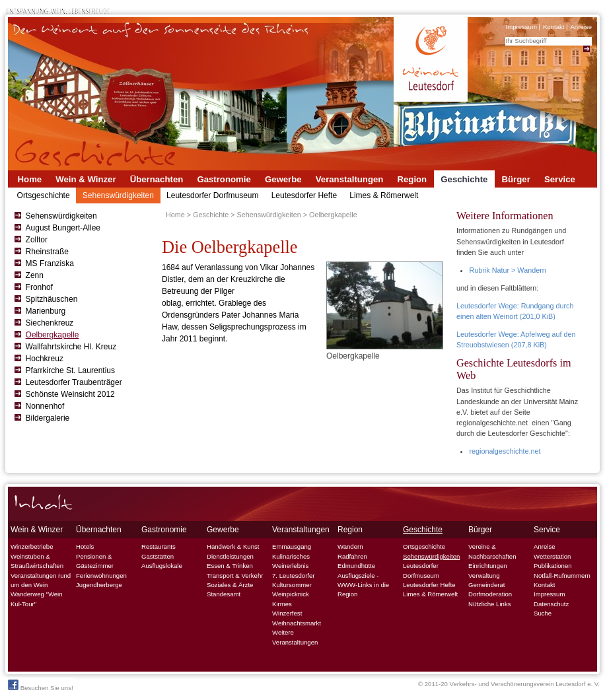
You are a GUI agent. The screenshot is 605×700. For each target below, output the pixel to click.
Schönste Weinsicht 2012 (70, 394)
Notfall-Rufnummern (562, 576)
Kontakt (554, 27)
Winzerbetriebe (32, 546)
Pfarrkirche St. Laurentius (70, 370)
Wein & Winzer (86, 179)
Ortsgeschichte (44, 195)
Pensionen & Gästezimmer (95, 561)
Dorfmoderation (490, 594)
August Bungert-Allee (63, 228)
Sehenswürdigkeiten (118, 195)
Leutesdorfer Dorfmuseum (212, 195)
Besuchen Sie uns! (41, 685)
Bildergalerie (48, 418)
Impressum (521, 27)
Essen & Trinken (230, 566)
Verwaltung (484, 576)
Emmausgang (292, 546)
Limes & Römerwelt (384, 195)
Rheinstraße (47, 252)
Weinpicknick (291, 594)
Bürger (516, 179)
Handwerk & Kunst (233, 546)
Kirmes (282, 604)
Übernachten (157, 179)
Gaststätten (158, 556)
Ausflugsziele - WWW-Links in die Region (363, 585)
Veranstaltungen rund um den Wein (41, 580)
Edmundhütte (356, 566)
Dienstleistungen (230, 556)
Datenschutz (551, 604)
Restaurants (159, 546)
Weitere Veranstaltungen (295, 637)
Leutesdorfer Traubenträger (74, 382)
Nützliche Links (490, 604)
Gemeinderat (486, 585)
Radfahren (352, 556)
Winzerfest (287, 613)
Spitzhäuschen (52, 299)
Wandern (350, 546)
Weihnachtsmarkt (297, 623)
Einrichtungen (488, 566)
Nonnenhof (45, 406)
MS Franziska (50, 263)
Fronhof (39, 287)
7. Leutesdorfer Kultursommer (294, 580)
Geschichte (464, 179)
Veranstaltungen (350, 179)
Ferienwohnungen (101, 576)
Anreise (581, 27)
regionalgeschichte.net (505, 451)
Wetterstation (552, 556)
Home (30, 179)
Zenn (35, 275)
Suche (543, 613)
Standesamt (224, 594)
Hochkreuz (45, 359)
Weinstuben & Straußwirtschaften (37, 561)
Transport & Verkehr (235, 576)
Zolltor (37, 240)
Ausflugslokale (162, 566)
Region (412, 179)
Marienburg (46, 311)
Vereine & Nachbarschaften (492, 551)
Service (560, 179)
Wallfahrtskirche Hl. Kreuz (71, 347)
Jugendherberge (99, 585)
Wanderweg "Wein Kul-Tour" (37, 599)
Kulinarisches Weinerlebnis (291, 561)
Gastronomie (224, 179)
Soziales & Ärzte (230, 585)
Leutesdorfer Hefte (304, 195)
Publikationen (553, 566)
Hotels (85, 546)
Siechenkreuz (50, 323)
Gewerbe (283, 179)
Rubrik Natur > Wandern (507, 270)
